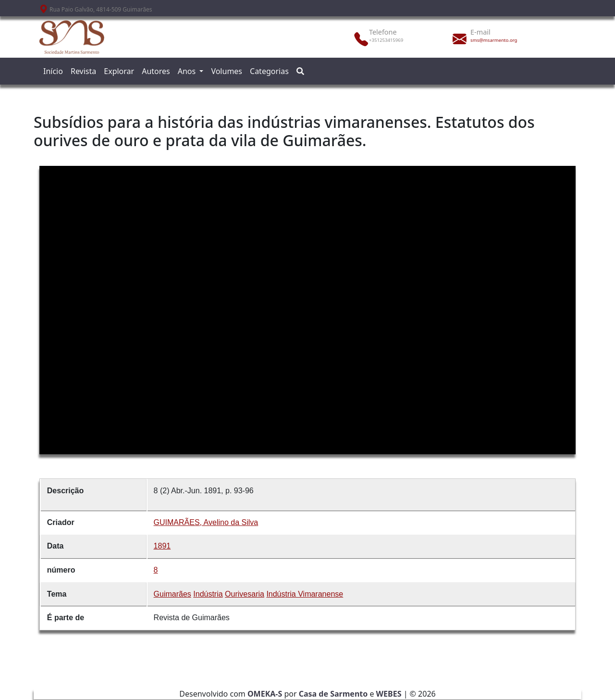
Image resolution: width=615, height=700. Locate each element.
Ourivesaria (245, 594)
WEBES (389, 694)
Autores (156, 71)
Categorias (269, 71)
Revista (83, 71)
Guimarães (172, 594)
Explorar (119, 71)
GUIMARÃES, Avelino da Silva (206, 522)
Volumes (227, 71)
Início (53, 71)
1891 (162, 546)
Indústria (208, 594)
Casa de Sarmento (333, 694)
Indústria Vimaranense (305, 594)
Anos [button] (188, 71)
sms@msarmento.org (494, 40)
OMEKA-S (265, 694)
